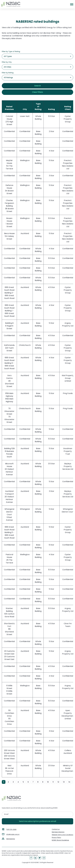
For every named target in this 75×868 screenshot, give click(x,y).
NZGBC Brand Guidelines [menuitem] (60, 840)
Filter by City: (7, 62)
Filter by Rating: (8, 73)
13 (64, 782)
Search (38, 86)
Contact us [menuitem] (56, 829)
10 (48, 782)
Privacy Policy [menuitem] (56, 837)
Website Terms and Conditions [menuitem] (62, 835)
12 (58, 782)
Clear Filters (37, 92)
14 (69, 782)
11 (53, 782)
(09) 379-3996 (11, 829)
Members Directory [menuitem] (58, 832)
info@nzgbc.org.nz (13, 834)
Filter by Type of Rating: (11, 51)
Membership (11, 839)
